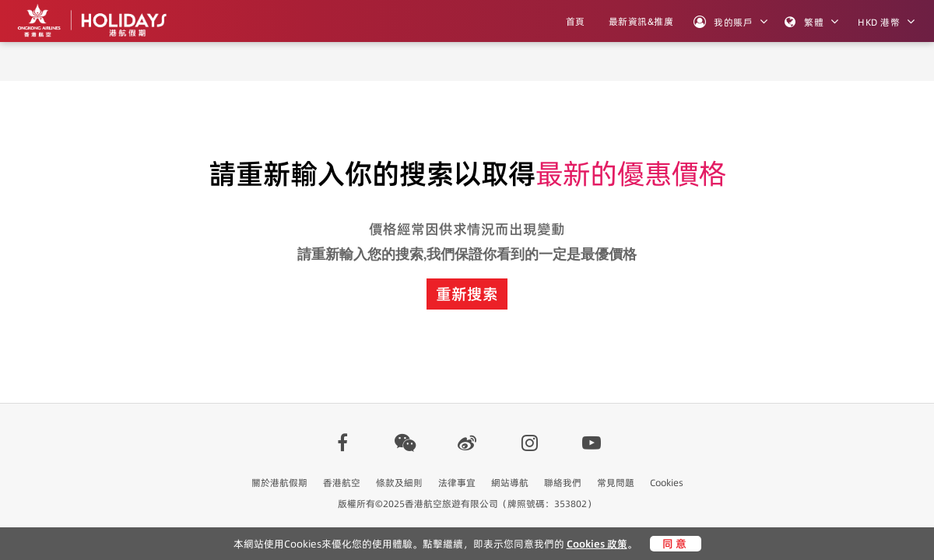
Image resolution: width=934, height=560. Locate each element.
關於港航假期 (279, 483)
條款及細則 (399, 483)
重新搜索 (467, 294)
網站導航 (510, 483)
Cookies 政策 (597, 544)
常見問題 (616, 483)
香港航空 (342, 483)
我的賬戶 (723, 22)
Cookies (667, 483)
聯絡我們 (563, 483)
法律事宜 (457, 483)
